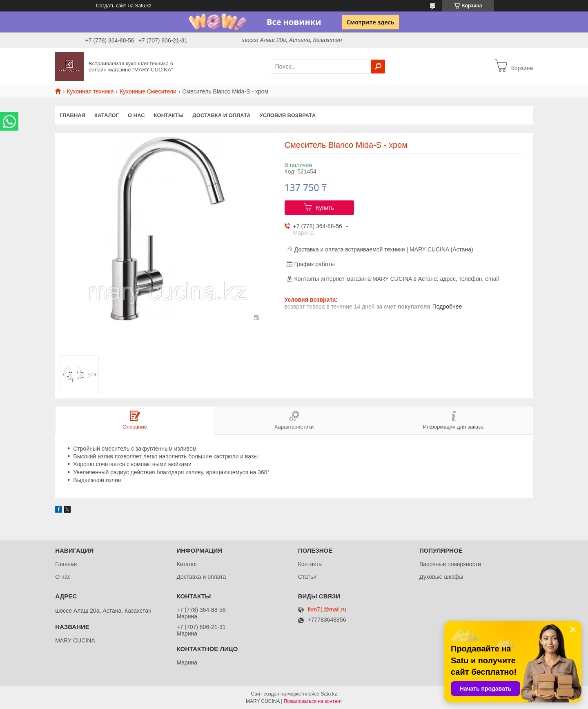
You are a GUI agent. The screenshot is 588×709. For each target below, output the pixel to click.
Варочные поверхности (450, 564)
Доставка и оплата (221, 115)
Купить (325, 208)
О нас (136, 115)
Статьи (307, 577)
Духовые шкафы (441, 577)
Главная (72, 115)
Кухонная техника (90, 91)
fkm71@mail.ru (327, 610)
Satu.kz (329, 694)
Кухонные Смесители (148, 91)
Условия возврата (288, 115)
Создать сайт (111, 6)
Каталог (107, 115)
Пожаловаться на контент (313, 701)
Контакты (169, 115)
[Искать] (378, 67)
